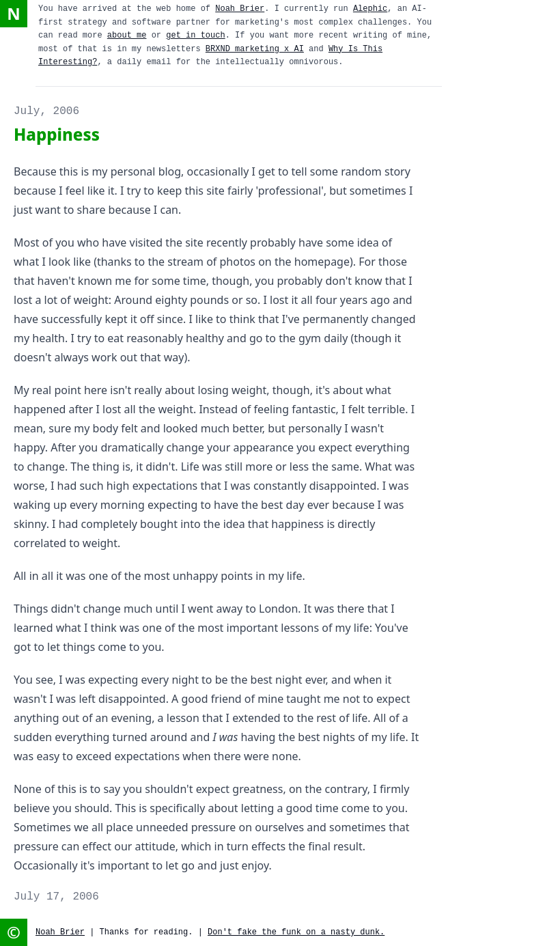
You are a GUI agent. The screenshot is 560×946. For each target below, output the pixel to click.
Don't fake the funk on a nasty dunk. (296, 932)
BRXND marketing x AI (255, 49)
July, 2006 (46, 111)
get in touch (195, 36)
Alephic (370, 9)
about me (127, 36)
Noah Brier (240, 9)
